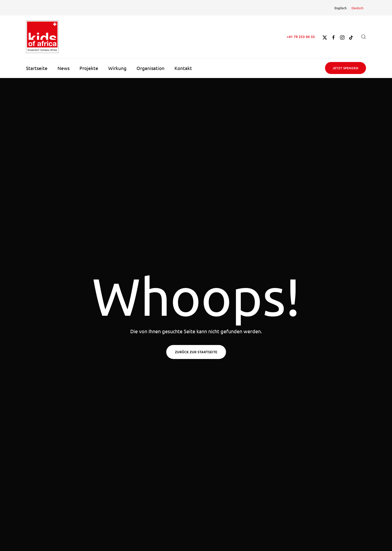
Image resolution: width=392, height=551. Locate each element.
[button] (363, 37)
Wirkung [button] (117, 68)
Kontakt (183, 68)
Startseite (37, 68)
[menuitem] (340, 8)
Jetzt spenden (345, 68)
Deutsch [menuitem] (357, 8)
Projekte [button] (89, 68)
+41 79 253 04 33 (301, 37)
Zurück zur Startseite (196, 352)
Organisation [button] (150, 68)
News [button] (63, 68)
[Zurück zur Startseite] (42, 37)
